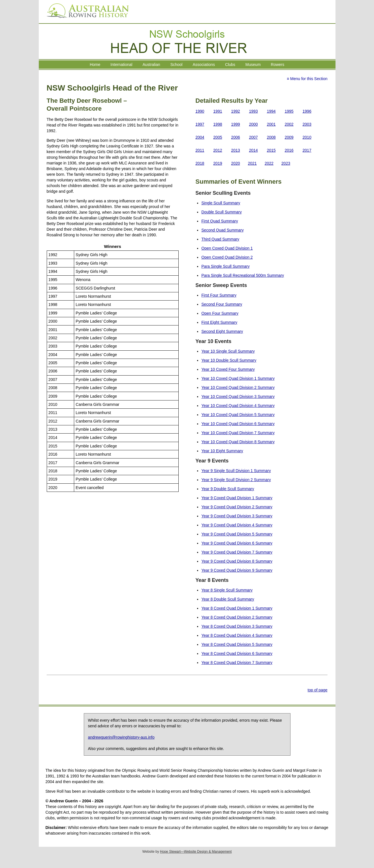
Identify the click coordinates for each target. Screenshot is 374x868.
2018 (200, 163)
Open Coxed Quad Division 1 (227, 248)
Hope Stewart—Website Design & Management (196, 852)
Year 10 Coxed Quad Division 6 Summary (238, 424)
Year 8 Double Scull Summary (228, 599)
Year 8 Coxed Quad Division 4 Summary (237, 635)
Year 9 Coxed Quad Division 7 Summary (237, 552)
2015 (271, 150)
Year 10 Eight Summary (222, 451)
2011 (200, 150)
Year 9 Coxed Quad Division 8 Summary (237, 561)
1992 (235, 111)
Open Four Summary (220, 313)
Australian (151, 65)
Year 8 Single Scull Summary (227, 590)
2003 (307, 124)
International (121, 65)
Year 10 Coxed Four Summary (228, 369)
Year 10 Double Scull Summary (229, 360)
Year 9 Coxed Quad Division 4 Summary (237, 525)
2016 (289, 150)
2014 (253, 150)
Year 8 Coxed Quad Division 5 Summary (237, 644)
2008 (271, 137)
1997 (200, 124)
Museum (253, 65)
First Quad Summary (220, 221)
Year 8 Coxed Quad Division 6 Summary (237, 653)
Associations (204, 65)
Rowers (278, 65)
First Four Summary (219, 295)
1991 (218, 111)
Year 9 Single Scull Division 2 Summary (236, 480)
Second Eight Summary (222, 331)
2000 (253, 124)
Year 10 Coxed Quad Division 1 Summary (238, 378)
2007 (253, 137)
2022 (269, 163)
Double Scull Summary (221, 212)
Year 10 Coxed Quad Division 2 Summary (238, 387)
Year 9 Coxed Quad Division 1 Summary (237, 498)
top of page (317, 690)
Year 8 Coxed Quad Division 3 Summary (237, 626)
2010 (307, 137)
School (177, 65)
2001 (271, 124)
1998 (218, 124)
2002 (289, 124)
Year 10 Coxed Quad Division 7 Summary (238, 433)
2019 (218, 163)
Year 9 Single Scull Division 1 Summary (236, 471)
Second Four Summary (222, 304)
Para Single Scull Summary (225, 266)
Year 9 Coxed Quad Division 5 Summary (237, 534)
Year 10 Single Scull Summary (228, 351)
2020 (235, 163)
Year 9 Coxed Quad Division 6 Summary (237, 543)
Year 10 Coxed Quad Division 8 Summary (238, 442)
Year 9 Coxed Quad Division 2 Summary (237, 507)
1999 (235, 124)
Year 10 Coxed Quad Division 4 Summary (238, 406)
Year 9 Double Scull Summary (228, 489)
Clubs (230, 65)
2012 (218, 150)
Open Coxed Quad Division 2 (227, 257)
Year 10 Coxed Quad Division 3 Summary (238, 397)
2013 (235, 150)
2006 (235, 137)
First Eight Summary (219, 322)
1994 (271, 111)
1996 (307, 111)
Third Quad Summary (220, 239)
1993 (253, 111)
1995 (289, 111)
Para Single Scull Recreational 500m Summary (243, 275)
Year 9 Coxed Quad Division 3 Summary (237, 516)
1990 (200, 111)
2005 (218, 137)
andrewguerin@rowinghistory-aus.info (121, 737)
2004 (200, 137)
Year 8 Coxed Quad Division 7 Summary (237, 663)
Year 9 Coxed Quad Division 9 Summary (237, 570)
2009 (289, 137)
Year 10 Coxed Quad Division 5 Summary (238, 415)
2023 (286, 163)
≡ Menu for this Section (307, 79)
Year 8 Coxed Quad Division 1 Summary (237, 608)
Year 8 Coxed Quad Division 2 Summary (237, 617)
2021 (252, 163)
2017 (307, 150)
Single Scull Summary (221, 203)
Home (95, 65)
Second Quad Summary (222, 230)
